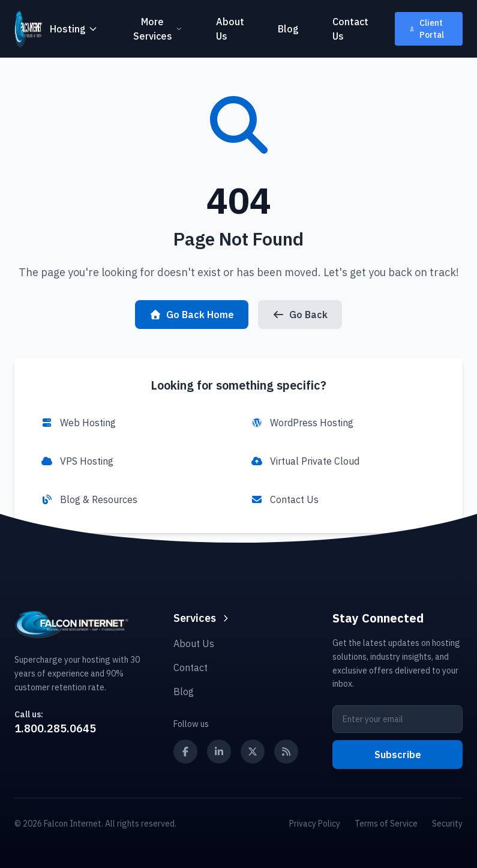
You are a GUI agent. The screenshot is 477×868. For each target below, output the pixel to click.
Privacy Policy (315, 824)
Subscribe (398, 755)
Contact (190, 668)
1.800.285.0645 (55, 728)
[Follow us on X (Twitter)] (253, 752)
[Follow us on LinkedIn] (219, 752)
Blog (288, 29)
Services (202, 618)
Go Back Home (192, 315)
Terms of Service (386, 824)
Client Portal (427, 29)
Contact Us (350, 29)
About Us (230, 29)
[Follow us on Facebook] (185, 752)
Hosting (74, 29)
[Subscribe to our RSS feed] (286, 752)
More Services (158, 29)
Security (447, 824)
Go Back (300, 315)
